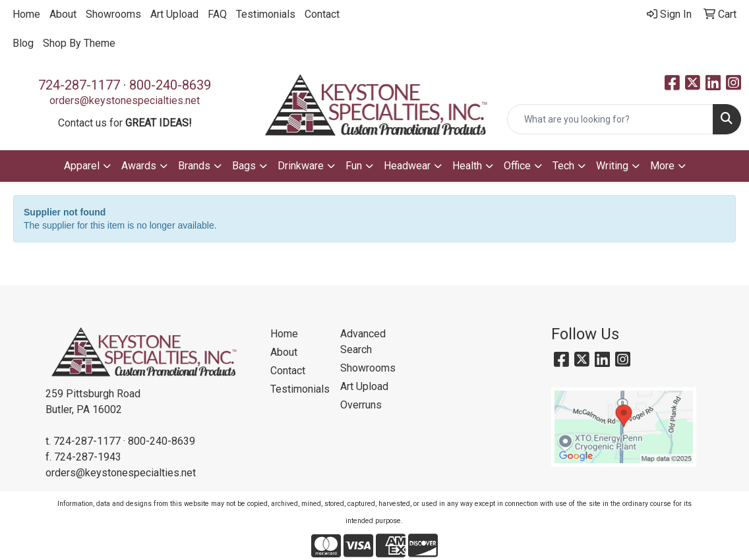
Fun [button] (354, 166)
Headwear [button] (407, 166)
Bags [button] (244, 166)
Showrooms (113, 14)
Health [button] (467, 166)
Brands (194, 166)
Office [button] (517, 166)
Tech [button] (563, 166)
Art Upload (174, 14)
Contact (322, 14)
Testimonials (266, 14)
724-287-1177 (79, 85)
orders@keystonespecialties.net (125, 100)
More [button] (662, 166)
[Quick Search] (610, 119)
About (63, 14)
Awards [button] (139, 166)
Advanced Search (363, 342)
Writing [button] (612, 166)
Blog (23, 43)
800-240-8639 (170, 85)
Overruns (361, 405)
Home (26, 14)
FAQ (217, 14)
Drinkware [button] (301, 166)
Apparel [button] (82, 166)
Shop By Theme (79, 43)
